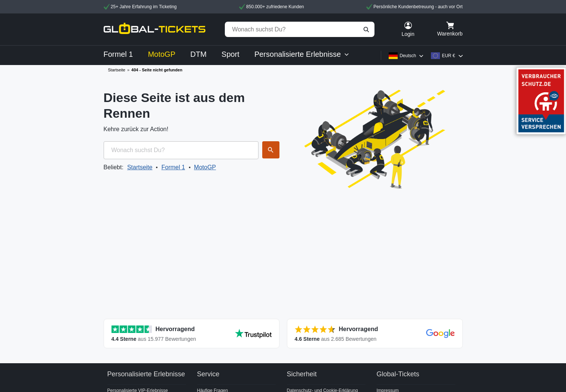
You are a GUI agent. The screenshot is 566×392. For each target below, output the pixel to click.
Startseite (117, 70)
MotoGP (205, 167)
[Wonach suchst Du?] (300, 29)
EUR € (448, 56)
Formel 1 (173, 167)
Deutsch (408, 56)
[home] (154, 29)
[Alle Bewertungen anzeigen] (192, 334)
